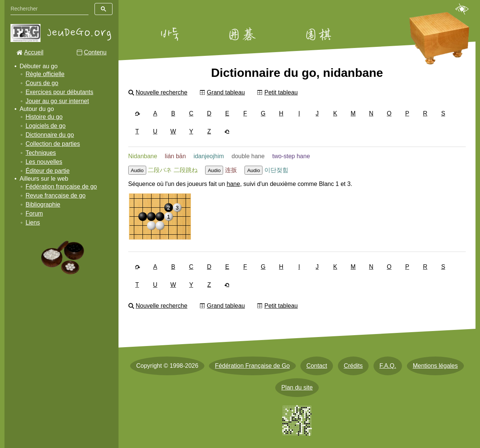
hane (234, 184)
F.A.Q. (388, 366)
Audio (137, 170)
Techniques (41, 153)
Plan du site (297, 387)
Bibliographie (43, 205)
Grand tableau (226, 92)
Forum (34, 214)
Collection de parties (53, 144)
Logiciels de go (46, 126)
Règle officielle (45, 74)
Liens (33, 223)
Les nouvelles (44, 162)
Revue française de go (55, 196)
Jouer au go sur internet (57, 101)
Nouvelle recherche (162, 92)
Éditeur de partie (47, 171)
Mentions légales (435, 366)
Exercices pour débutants (59, 92)
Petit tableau (281, 92)
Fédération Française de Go (252, 366)
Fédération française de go (61, 187)
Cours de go (42, 83)
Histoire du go (44, 117)
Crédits (353, 366)
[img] (160, 217)
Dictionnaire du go (50, 135)
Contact (317, 366)
